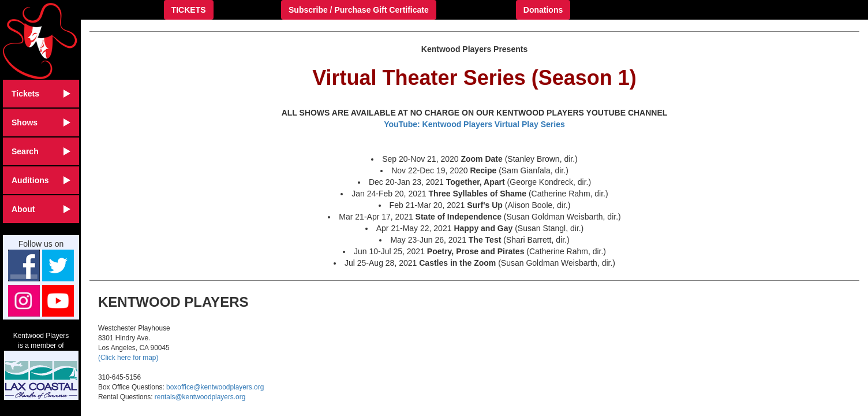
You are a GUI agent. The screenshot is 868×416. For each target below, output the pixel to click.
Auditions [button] (41, 180)
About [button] (41, 209)
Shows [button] (41, 122)
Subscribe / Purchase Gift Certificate (359, 10)
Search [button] (41, 151)
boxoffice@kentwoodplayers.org (215, 387)
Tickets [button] (41, 94)
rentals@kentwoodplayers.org (200, 397)
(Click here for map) (128, 358)
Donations (543, 10)
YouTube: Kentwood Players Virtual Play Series (474, 124)
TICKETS (189, 10)
